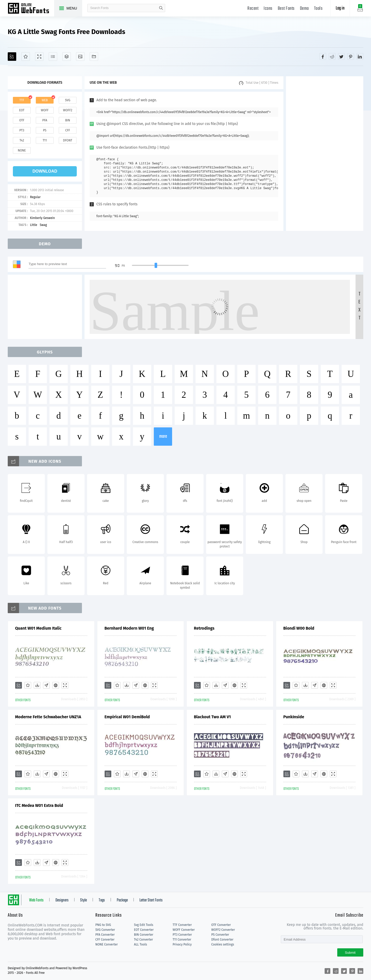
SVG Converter (105, 930)
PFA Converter (105, 935)
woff (45, 110)
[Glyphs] (53, 57)
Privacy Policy (182, 944)
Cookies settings (223, 944)
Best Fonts (286, 9)
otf (22, 120)
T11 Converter (182, 940)
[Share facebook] (323, 56)
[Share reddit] (332, 56)
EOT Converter (144, 930)
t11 (45, 140)
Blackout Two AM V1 (212, 717)
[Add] (12, 57)
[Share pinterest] (351, 56)
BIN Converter (144, 935)
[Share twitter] (341, 56)
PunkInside (294, 717)
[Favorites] (26, 57)
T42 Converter (144, 940)
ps (45, 130)
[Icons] (80, 57)
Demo (304, 9)
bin (68, 120)
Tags (102, 900)
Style (83, 900)
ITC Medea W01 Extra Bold (39, 805)
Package (122, 900)
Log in (340, 8)
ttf (22, 100)
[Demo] (39, 57)
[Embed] (56, 685)
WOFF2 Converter (223, 930)
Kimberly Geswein (42, 218)
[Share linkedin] (360, 56)
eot (22, 110)
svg (68, 100)
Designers (62, 900)
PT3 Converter (182, 935)
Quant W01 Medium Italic (38, 628)
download (45, 171)
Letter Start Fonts (151, 900)
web (45, 100)
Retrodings (204, 628)
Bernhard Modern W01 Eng (129, 628)
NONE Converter (107, 944)
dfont (68, 140)
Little (33, 225)
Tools (318, 9)
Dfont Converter (222, 940)
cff (68, 130)
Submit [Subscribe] (350, 953)
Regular (35, 197)
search (161, 8)
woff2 (68, 110)
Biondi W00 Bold (299, 628)
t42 (22, 140)
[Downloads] (37, 685)
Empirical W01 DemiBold (127, 717)
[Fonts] (94, 57)
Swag (43, 225)
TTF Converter (182, 925)
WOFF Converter (184, 930)
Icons (268, 9)
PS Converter (220, 935)
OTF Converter (221, 925)
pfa (45, 120)
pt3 (22, 130)
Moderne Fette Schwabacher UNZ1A (48, 717)
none (22, 150)
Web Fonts (36, 900)
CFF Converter (105, 940)
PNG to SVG (103, 925)
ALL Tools (141, 944)
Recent (253, 9)
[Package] (67, 57)
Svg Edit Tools (144, 925)
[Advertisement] (325, 154)
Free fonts (31, 9)
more (163, 437)
